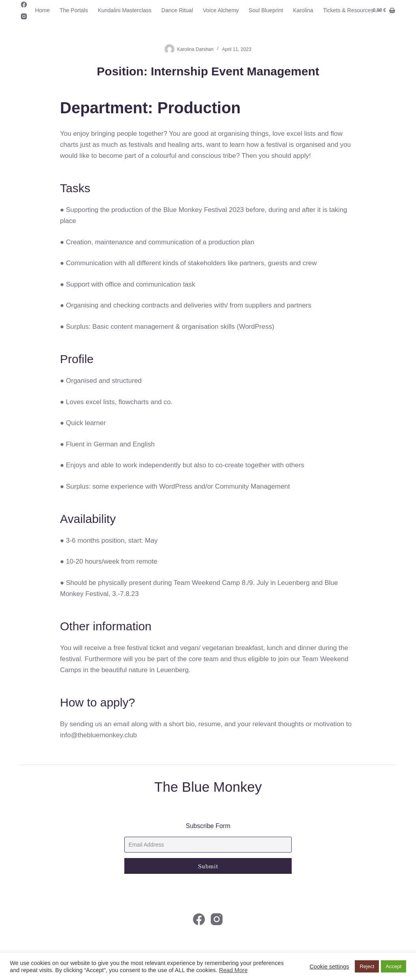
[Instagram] (24, 16)
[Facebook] (24, 5)
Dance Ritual (177, 10)
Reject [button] (367, 966)
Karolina (303, 10)
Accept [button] (394, 966)
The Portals (74, 10)
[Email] (208, 845)
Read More (233, 970)
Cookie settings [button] (329, 967)
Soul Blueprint (266, 10)
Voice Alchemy (221, 10)
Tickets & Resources (354, 11)
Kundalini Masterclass (125, 10)
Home (42, 10)
